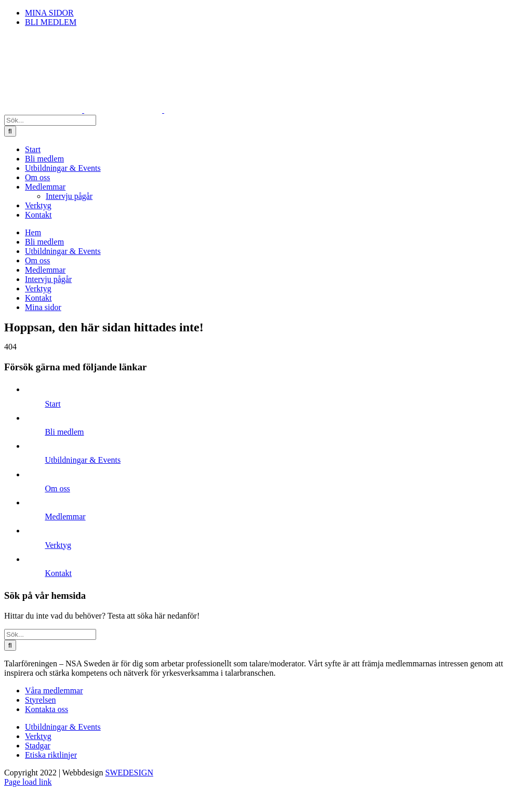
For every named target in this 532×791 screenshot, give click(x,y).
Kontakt (58, 573)
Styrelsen (41, 700)
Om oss (57, 488)
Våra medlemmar (54, 691)
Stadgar (38, 746)
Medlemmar (65, 517)
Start (52, 404)
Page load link (28, 782)
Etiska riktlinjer (51, 755)
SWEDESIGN (129, 773)
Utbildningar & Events (83, 460)
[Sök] (10, 131)
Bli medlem (64, 432)
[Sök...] (50, 120)
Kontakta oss (46, 709)
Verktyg (58, 545)
